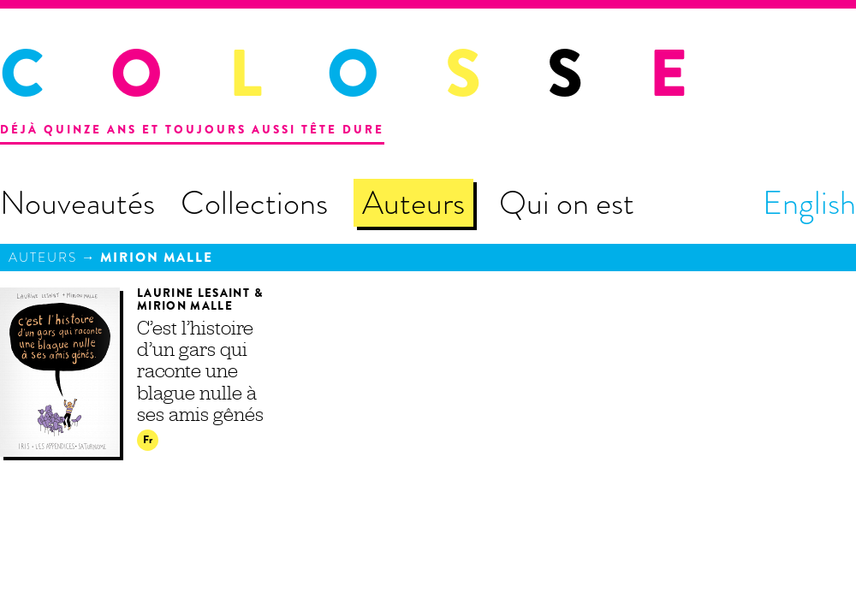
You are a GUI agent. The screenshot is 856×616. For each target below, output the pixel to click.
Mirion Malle (157, 258)
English (809, 203)
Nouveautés (77, 203)
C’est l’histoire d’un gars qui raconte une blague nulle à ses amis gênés (200, 371)
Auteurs (413, 203)
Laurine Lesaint (193, 293)
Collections (254, 203)
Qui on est (567, 203)
